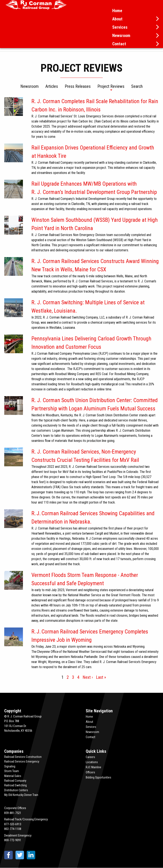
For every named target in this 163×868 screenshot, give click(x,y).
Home (117, 11)
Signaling (10, 766)
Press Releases (78, 87)
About (117, 19)
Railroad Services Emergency (22, 761)
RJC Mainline (93, 767)
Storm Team (12, 771)
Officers (90, 772)
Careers (90, 757)
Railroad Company (15, 781)
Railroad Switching (15, 785)
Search (137, 87)
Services (120, 27)
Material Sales (13, 776)
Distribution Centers (16, 790)
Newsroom (121, 36)
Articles (52, 87)
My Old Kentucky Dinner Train (21, 795)
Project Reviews (111, 87)
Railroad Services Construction (23, 757)
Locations (92, 762)
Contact (119, 44)
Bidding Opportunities (98, 777)
